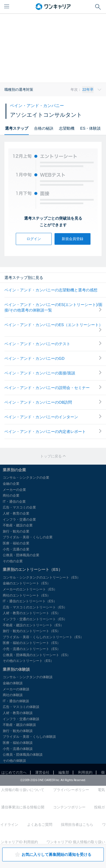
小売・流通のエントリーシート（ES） (32, 649)
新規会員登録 (73, 239)
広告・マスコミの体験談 (21, 707)
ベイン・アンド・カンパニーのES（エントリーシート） (54, 327)
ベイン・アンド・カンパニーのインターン (53, 417)
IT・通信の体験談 (16, 701)
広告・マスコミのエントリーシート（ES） (35, 607)
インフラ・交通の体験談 (21, 719)
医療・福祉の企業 (16, 543)
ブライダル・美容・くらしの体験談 (29, 737)
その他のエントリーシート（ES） (28, 661)
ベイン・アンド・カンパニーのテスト (53, 344)
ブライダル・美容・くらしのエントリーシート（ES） (43, 637)
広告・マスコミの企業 (19, 507)
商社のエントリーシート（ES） (27, 595)
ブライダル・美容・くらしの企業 (28, 537)
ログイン (34, 239)
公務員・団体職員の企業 (21, 555)
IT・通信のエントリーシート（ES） (30, 601)
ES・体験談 (91, 128)
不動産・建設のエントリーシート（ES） (33, 625)
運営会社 (42, 772)
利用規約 (85, 772)
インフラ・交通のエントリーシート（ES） (35, 619)
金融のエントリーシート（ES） (27, 583)
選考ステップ (17, 128)
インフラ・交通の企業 (19, 520)
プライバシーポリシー (71, 790)
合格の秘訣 (44, 128)
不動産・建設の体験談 (19, 725)
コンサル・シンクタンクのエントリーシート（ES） (42, 577)
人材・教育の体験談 (18, 713)
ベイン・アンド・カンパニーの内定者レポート (53, 431)
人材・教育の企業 (16, 513)
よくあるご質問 (40, 825)
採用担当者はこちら (77, 825)
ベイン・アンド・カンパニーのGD (53, 358)
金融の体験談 (13, 683)
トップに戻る (53, 456)
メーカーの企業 (14, 490)
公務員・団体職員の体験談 (23, 755)
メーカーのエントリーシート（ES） (30, 589)
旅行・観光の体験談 (18, 731)
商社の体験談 (13, 695)
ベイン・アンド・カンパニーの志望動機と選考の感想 (51, 290)
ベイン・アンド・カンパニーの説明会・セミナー (53, 388)
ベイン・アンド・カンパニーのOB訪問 (53, 402)
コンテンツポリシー (69, 807)
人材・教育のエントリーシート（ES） (32, 613)
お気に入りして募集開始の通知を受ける (53, 854)
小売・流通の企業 (16, 549)
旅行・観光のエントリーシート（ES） (32, 631)
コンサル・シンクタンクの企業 (26, 478)
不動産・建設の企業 (18, 525)
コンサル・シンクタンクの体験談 (28, 677)
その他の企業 (13, 561)
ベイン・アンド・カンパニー (37, 106)
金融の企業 (11, 484)
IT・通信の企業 (14, 502)
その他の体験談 (14, 761)
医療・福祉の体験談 (18, 743)
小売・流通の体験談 (18, 749)
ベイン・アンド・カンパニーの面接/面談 (53, 373)
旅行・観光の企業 (16, 531)
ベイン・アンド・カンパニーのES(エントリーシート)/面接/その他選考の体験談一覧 (53, 307)
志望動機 (67, 128)
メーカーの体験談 (16, 689)
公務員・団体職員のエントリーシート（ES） (37, 655)
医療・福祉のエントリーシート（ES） (32, 643)
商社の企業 (11, 496)
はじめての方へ (14, 772)
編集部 (64, 772)
